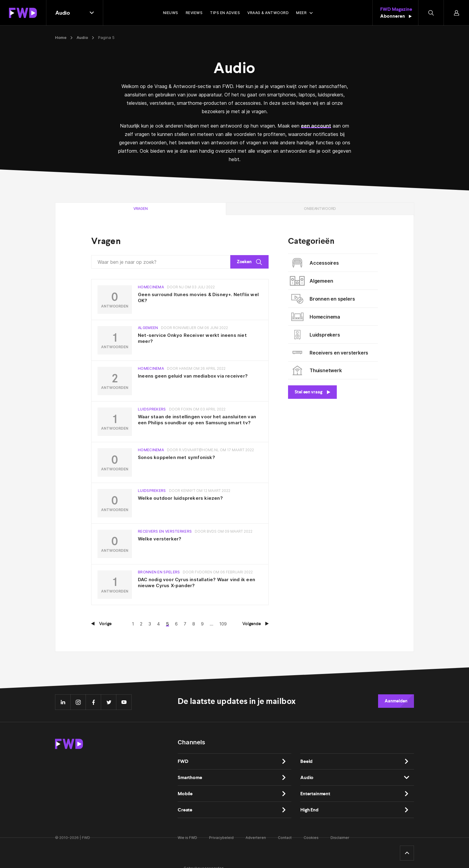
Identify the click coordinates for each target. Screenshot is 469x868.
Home (61, 37)
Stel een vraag (312, 392)
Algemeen (313, 281)
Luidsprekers (316, 335)
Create (185, 810)
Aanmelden (396, 701)
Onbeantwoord (320, 209)
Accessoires (316, 263)
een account (316, 126)
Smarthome (190, 777)
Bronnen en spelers (324, 299)
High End (309, 810)
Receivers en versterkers (330, 353)
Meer (301, 13)
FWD (183, 761)
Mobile (185, 794)
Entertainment (315, 794)
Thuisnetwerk (317, 370)
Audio (82, 37)
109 (223, 624)
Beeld (306, 761)
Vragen (141, 209)
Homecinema (316, 317)
